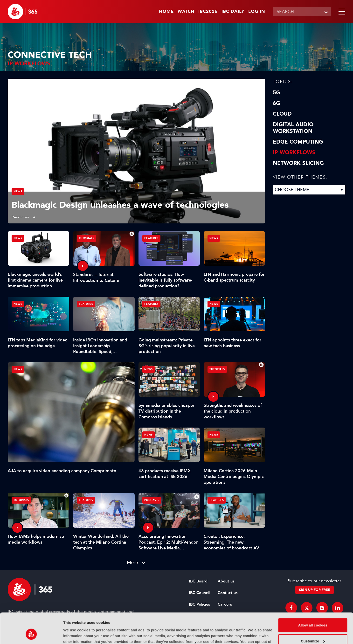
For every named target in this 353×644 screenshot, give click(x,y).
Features (151, 238)
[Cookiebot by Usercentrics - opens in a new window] (31, 635)
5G (277, 93)
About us (226, 581)
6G (277, 103)
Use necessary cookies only (313, 631)
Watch (186, 12)
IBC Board (198, 581)
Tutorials (87, 238)
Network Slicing (298, 163)
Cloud (282, 114)
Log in (257, 12)
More (132, 562)
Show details (74, 634)
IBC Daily (233, 12)
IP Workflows (294, 152)
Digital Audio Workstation (293, 128)
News (18, 191)
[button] (341, 12)
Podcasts (152, 500)
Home (166, 12)
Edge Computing (298, 142)
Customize (313, 615)
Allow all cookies (313, 599)
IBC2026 (208, 12)
